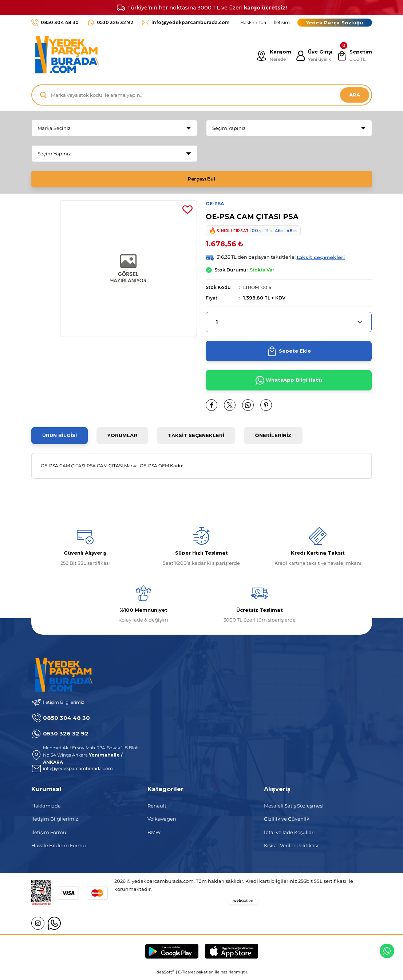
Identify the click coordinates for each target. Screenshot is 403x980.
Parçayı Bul (202, 179)
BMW (154, 835)
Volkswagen (162, 822)
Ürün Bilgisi (60, 438)
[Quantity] (289, 325)
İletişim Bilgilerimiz (55, 822)
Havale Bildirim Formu (59, 848)
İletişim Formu (49, 835)
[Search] (202, 95)
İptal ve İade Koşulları (289, 835)
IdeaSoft (165, 975)
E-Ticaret (187, 975)
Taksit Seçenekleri (196, 438)
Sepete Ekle (289, 354)
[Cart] (354, 56)
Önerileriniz (273, 438)
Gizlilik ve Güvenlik (287, 822)
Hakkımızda (46, 809)
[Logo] (65, 56)
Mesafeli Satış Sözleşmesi (294, 809)
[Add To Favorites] (187, 212)
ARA (355, 95)
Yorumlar (122, 438)
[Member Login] (313, 56)
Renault (157, 809)
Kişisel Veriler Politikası (291, 848)
